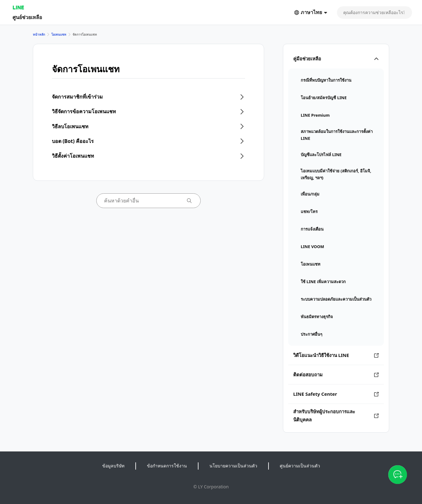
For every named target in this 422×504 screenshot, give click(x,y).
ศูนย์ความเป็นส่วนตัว (300, 466)
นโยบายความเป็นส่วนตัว (233, 466)
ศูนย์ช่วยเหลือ (27, 17)
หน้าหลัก (39, 34)
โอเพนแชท (59, 34)
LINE (18, 7)
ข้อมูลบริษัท (113, 466)
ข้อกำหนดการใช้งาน (167, 466)
